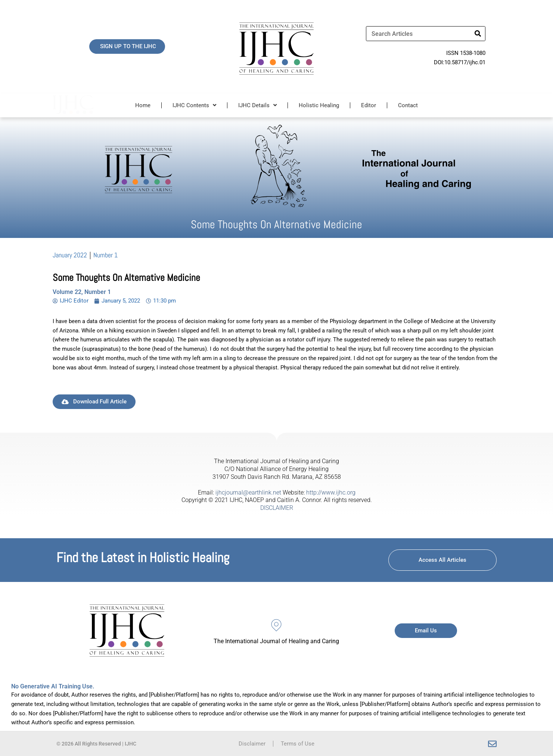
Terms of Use (298, 744)
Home (143, 105)
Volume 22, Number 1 (82, 292)
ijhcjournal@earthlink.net (248, 492)
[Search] (478, 34)
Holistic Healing (319, 105)
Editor (369, 105)
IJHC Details (257, 105)
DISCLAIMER (277, 508)
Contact (408, 105)
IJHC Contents (194, 105)
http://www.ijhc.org (331, 492)
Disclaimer (252, 744)
